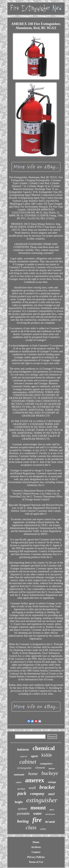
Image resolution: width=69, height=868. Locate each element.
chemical (44, 748)
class (31, 827)
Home (36, 842)
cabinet (28, 762)
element (40, 768)
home (33, 774)
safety (43, 829)
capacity (24, 756)
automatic (19, 775)
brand (50, 822)
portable (23, 814)
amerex (35, 780)
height (19, 802)
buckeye (50, 773)
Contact (36, 852)
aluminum (50, 814)
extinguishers (46, 764)
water (38, 813)
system (22, 809)
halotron (23, 750)
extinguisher (42, 800)
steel (51, 794)
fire (37, 820)
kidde (47, 755)
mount (38, 807)
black (52, 810)
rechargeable (24, 768)
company (37, 794)
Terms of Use (36, 862)
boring (23, 821)
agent (34, 756)
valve (19, 782)
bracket (47, 787)
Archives (36, 847)
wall (32, 788)
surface (21, 789)
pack (22, 793)
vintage (52, 782)
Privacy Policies (36, 857)
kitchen (52, 768)
